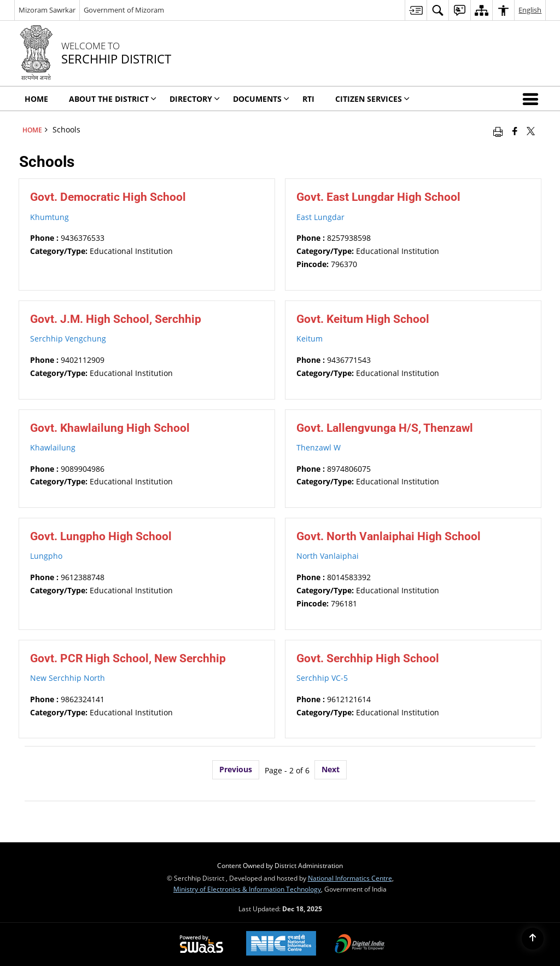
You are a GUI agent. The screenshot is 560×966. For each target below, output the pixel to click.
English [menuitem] (530, 10)
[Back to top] (533, 939)
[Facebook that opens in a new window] (515, 131)
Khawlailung (53, 447)
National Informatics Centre (350, 878)
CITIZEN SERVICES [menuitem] (372, 99)
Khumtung (49, 217)
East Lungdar (320, 217)
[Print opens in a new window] (498, 131)
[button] (533, 99)
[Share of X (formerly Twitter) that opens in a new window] (531, 131)
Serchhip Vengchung (68, 339)
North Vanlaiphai (328, 556)
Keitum (310, 339)
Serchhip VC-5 (322, 678)
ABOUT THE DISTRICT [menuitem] (113, 99)
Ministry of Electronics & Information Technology (247, 889)
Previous (236, 769)
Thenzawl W (319, 447)
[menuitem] (416, 10)
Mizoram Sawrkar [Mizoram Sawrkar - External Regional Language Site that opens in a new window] (47, 10)
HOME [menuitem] (36, 99)
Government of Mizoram (124, 10)
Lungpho (46, 556)
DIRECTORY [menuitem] (195, 99)
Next (331, 769)
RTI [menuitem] (308, 99)
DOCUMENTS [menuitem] (261, 99)
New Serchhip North (68, 678)
